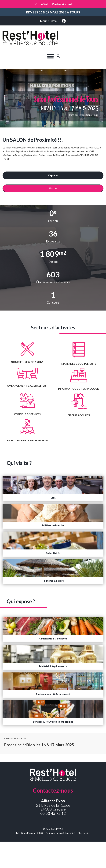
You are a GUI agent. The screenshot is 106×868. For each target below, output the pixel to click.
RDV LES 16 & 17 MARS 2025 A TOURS (53, 12)
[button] (50, 56)
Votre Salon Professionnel (53, 4)
